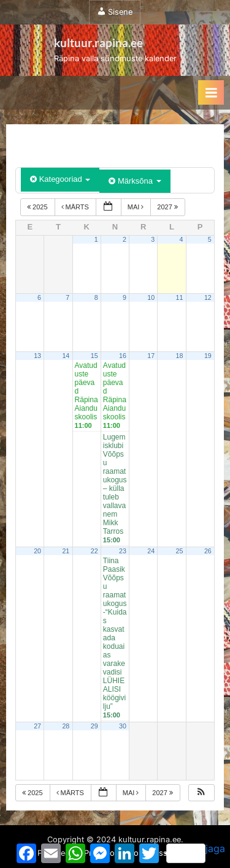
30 (123, 726)
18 (180, 356)
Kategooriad (60, 179)
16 (123, 356)
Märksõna (135, 181)
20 (37, 551)
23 (123, 551)
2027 (168, 207)
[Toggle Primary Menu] (211, 92)
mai (137, 207)
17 (151, 356)
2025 (38, 207)
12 (208, 297)
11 (180, 297)
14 (66, 356)
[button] (201, 793)
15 (94, 356)
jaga (196, 853)
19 (208, 356)
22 (94, 551)
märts (76, 207)
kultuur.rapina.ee (98, 43)
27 (37, 726)
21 (66, 551)
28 (66, 726)
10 (151, 297)
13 (37, 356)
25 (180, 551)
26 (208, 551)
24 (151, 551)
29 (94, 726)
